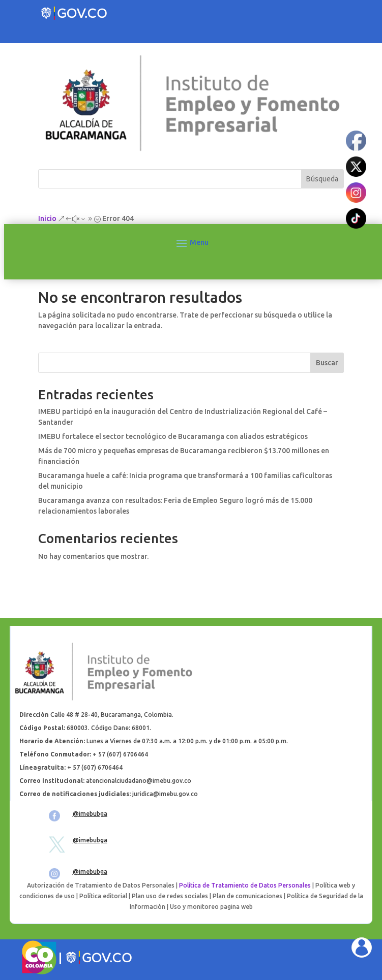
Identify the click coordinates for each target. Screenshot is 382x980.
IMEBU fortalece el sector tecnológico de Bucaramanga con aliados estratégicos (173, 436)
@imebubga (90, 814)
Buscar (327, 363)
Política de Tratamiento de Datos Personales (245, 885)
